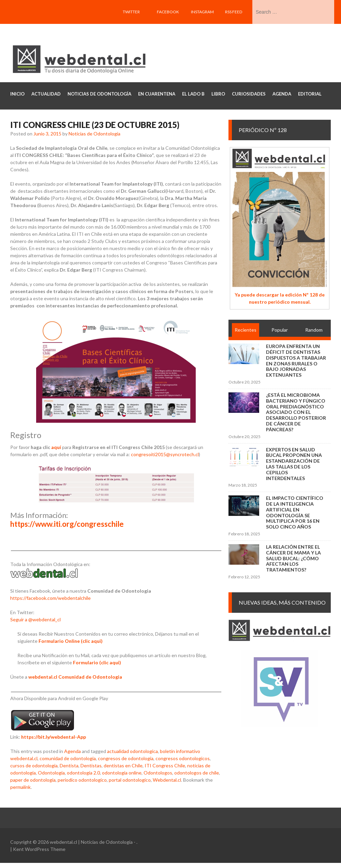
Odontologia (51, 773)
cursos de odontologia (34, 765)
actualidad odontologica (132, 751)
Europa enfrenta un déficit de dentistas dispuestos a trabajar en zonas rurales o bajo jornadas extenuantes (296, 360)
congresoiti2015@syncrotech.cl (165, 454)
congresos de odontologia (126, 758)
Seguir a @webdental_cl (35, 619)
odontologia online (122, 773)
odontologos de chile (197, 773)
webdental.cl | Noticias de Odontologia (91, 842)
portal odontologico (130, 780)
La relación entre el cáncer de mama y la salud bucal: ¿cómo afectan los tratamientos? (293, 558)
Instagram (202, 12)
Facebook (168, 12)
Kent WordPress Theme (39, 849)
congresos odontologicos (183, 758)
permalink (20, 787)
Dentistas (91, 765)
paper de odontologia (33, 780)
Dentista (69, 765)
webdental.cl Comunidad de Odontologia (75, 677)
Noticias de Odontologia (94, 134)
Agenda (72, 751)
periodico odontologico (82, 780)
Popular (280, 330)
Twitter (131, 12)
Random (314, 330)
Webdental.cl (167, 780)
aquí (56, 447)
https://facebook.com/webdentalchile (50, 598)
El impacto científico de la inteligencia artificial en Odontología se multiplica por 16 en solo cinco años (295, 512)
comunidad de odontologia (68, 758)
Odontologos (158, 773)
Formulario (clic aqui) (97, 662)
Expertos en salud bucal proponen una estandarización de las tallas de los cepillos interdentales (294, 464)
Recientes (246, 330)
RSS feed (234, 12)
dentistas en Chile (123, 765)
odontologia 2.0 (83, 773)
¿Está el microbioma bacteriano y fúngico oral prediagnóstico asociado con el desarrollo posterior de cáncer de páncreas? (296, 412)
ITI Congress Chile (165, 765)
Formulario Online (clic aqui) (71, 641)
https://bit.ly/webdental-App (54, 737)
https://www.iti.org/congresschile (67, 524)
